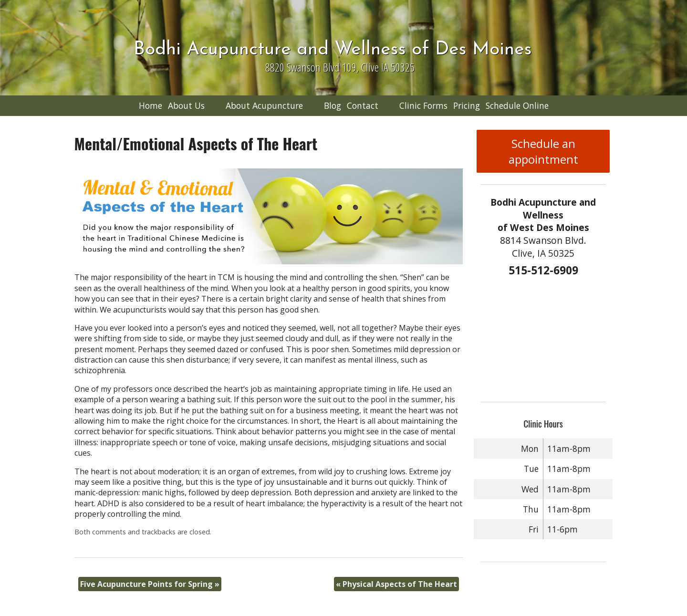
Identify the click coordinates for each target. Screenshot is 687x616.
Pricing (467, 105)
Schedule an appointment (543, 151)
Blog (333, 105)
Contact (363, 105)
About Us (186, 105)
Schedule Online (517, 105)
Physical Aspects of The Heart (396, 584)
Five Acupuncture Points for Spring (150, 584)
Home (151, 105)
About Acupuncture (264, 105)
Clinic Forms (423, 105)
